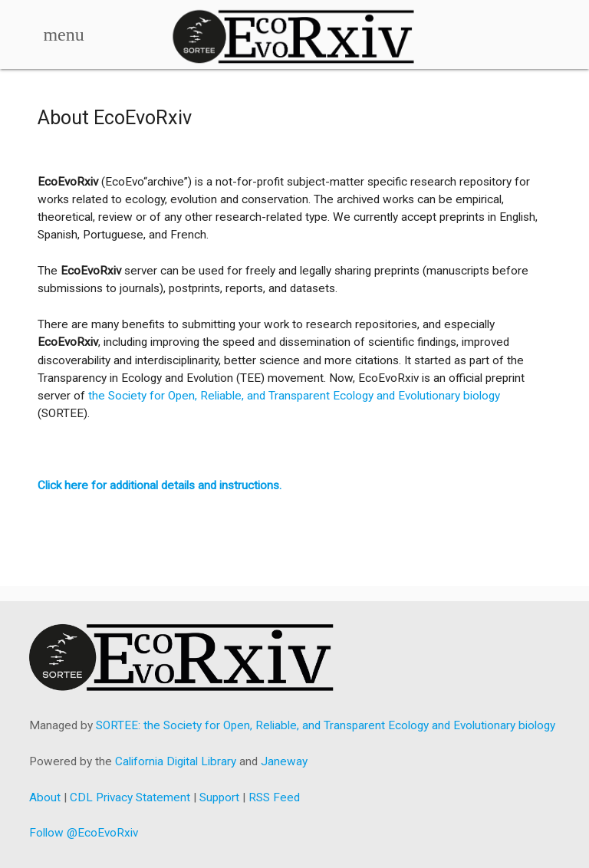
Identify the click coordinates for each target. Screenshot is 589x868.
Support (219, 797)
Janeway (284, 761)
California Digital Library (176, 761)
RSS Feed (274, 797)
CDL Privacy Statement (130, 797)
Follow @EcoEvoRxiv (84, 833)
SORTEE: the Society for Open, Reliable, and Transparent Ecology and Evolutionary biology (326, 725)
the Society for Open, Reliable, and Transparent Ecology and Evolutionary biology (294, 396)
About (45, 797)
